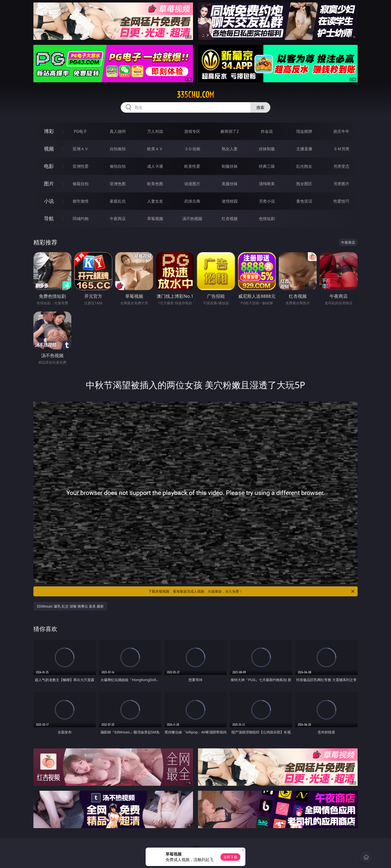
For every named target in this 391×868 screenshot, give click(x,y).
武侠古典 (192, 201)
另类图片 (341, 184)
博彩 (49, 131)
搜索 (260, 107)
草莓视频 (155, 219)
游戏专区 (192, 131)
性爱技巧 (341, 201)
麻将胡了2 (230, 131)
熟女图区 (304, 184)
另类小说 (267, 201)
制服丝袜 (230, 166)
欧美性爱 (192, 166)
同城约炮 (81, 219)
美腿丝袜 (230, 184)
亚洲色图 (118, 184)
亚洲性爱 (81, 166)
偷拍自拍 (118, 166)
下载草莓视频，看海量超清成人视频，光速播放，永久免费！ (252, 591)
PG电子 (80, 131)
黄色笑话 (304, 201)
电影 (49, 166)
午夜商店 (118, 219)
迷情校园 (230, 201)
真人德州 (118, 131)
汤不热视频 (192, 219)
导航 (49, 218)
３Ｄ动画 (192, 149)
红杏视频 (230, 219)
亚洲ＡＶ (81, 149)
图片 (49, 184)
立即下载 (230, 857)
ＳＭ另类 (341, 149)
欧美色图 (155, 184)
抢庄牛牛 (341, 131)
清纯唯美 (267, 184)
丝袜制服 (267, 149)
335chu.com (195, 95)
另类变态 (341, 166)
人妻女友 (155, 201)
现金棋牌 (304, 131)
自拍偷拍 (118, 149)
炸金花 (267, 131)
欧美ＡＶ (155, 149)
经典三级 (267, 166)
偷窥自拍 (81, 184)
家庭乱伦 (118, 201)
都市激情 (81, 201)
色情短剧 (267, 219)
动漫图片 (192, 184)
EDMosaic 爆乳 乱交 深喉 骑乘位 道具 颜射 (70, 606)
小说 (49, 201)
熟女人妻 (230, 149)
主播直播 (304, 149)
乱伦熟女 (304, 166)
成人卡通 (155, 166)
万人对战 (155, 131)
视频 (49, 149)
